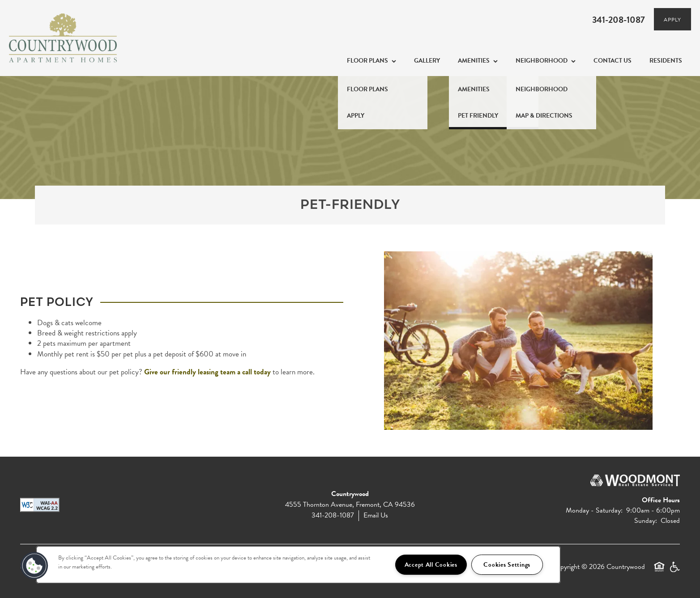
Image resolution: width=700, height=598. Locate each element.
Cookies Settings (507, 565)
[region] (298, 565)
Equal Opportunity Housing (659, 571)
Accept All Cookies (431, 565)
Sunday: (646, 521)
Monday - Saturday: (594, 510)
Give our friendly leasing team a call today (207, 372)
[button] (34, 566)
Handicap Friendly (674, 571)
